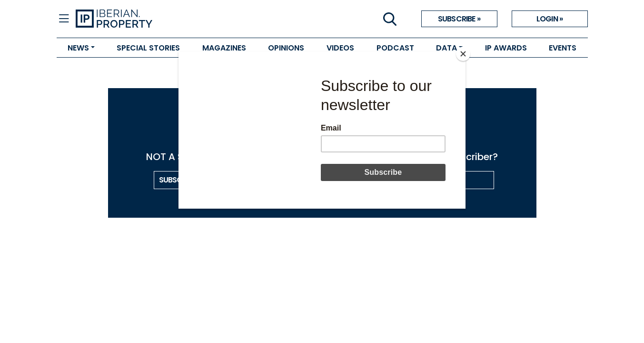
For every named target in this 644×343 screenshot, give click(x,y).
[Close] (463, 54)
